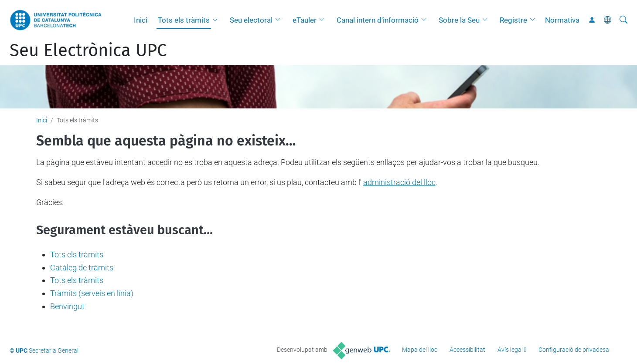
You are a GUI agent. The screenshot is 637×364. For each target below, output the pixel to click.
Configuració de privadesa (574, 350)
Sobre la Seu (459, 20)
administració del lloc (399, 182)
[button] (217, 20)
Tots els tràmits (184, 20)
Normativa (562, 20)
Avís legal (510, 350)
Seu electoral (251, 20)
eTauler (305, 20)
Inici (141, 20)
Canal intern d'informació (378, 20)
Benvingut (67, 306)
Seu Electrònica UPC (88, 51)
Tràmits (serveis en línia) (92, 293)
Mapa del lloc (420, 350)
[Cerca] (623, 20)
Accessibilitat (467, 350)
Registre (513, 20)
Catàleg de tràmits (82, 268)
